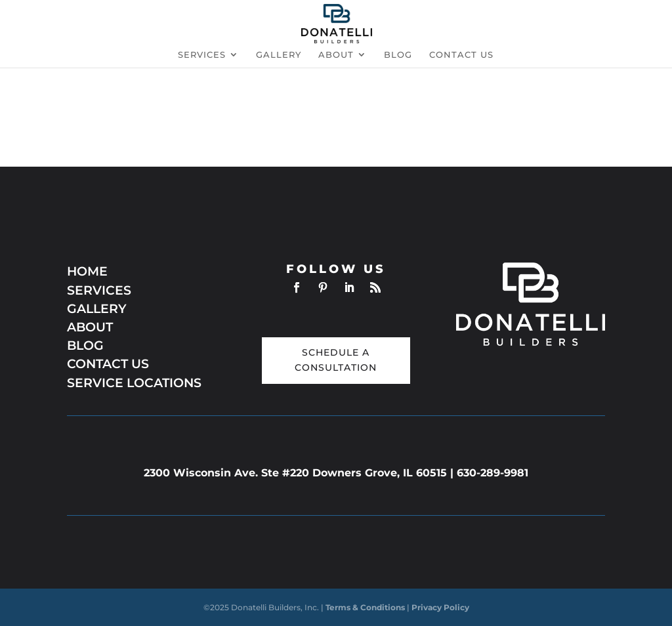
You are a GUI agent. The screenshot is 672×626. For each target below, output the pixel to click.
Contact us (461, 55)
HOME (87, 271)
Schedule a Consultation (336, 360)
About (336, 55)
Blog (398, 55)
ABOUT (90, 327)
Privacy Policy (440, 607)
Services (202, 55)
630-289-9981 (493, 473)
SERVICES (99, 290)
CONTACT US (108, 364)
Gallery (279, 55)
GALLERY (97, 309)
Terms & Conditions (366, 607)
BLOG (85, 345)
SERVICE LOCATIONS (134, 383)
